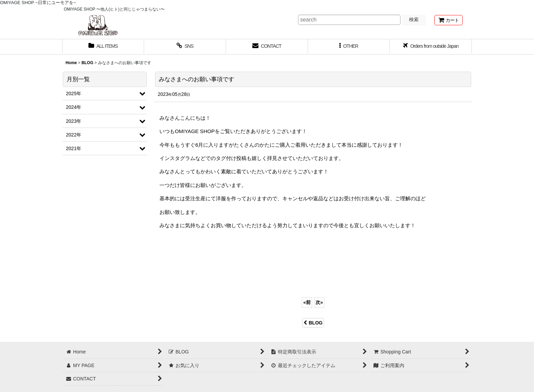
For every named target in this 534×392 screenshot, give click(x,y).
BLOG (313, 323)
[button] (349, 47)
